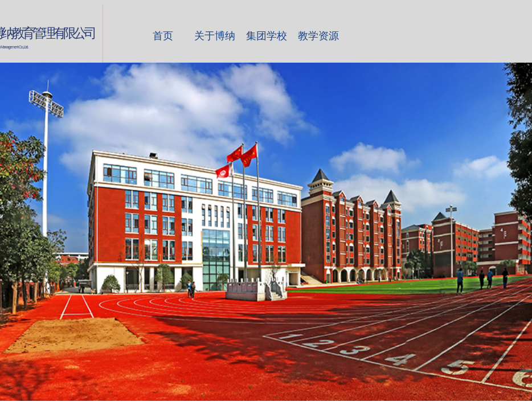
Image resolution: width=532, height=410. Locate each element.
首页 (163, 36)
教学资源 (318, 36)
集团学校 (267, 36)
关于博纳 (215, 36)
